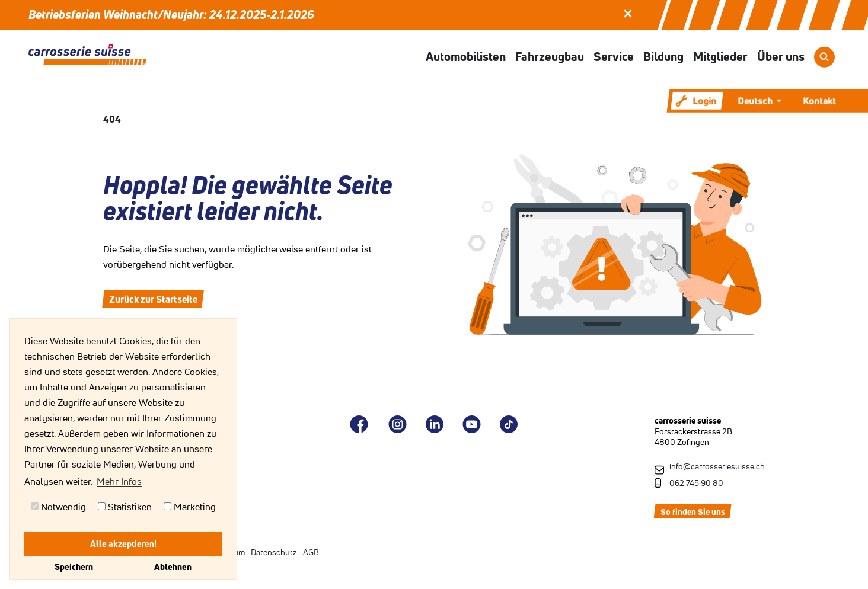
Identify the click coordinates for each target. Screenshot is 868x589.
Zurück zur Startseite (153, 299)
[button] (628, 12)
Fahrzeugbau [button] (550, 57)
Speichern (74, 567)
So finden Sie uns (693, 512)
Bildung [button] (663, 57)
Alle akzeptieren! (123, 544)
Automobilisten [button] (466, 57)
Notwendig (58, 507)
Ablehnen (173, 567)
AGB (311, 552)
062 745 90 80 (696, 483)
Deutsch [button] (756, 101)
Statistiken (125, 507)
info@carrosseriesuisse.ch (717, 466)
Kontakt (819, 101)
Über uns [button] (781, 57)
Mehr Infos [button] (119, 481)
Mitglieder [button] (720, 57)
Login (696, 101)
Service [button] (614, 57)
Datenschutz (274, 552)
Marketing (190, 507)
